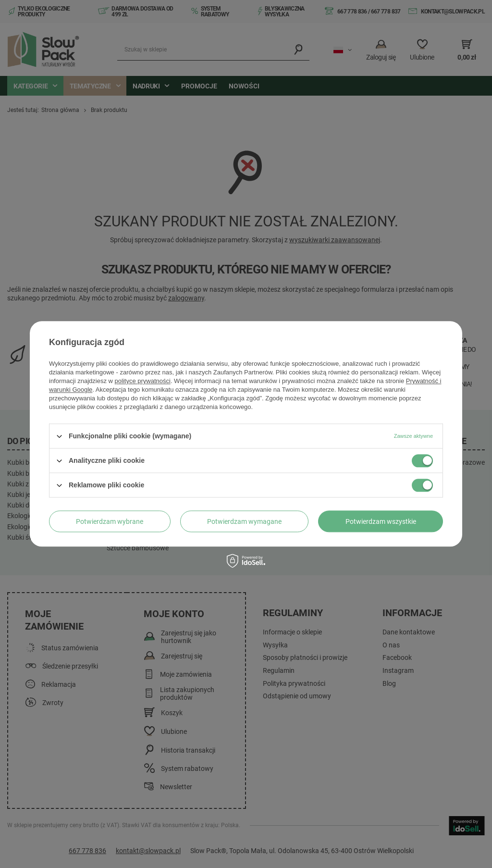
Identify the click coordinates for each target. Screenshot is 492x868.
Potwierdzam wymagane (244, 521)
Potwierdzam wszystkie (381, 521)
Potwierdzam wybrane (110, 521)
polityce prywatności (143, 381)
